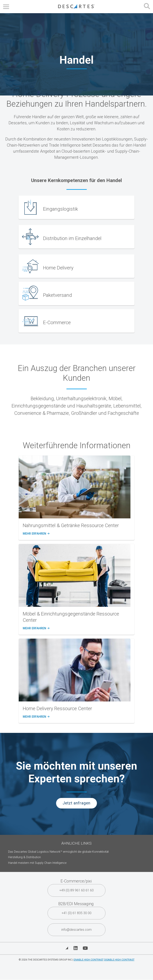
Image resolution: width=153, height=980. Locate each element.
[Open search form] (147, 7)
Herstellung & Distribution (24, 857)
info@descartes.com (76, 930)
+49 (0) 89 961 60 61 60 (76, 890)
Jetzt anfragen (76, 803)
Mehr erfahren (36, 534)
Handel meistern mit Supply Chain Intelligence (37, 863)
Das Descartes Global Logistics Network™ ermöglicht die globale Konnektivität (58, 852)
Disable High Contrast (119, 960)
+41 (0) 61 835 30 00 (76, 913)
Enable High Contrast (89, 960)
